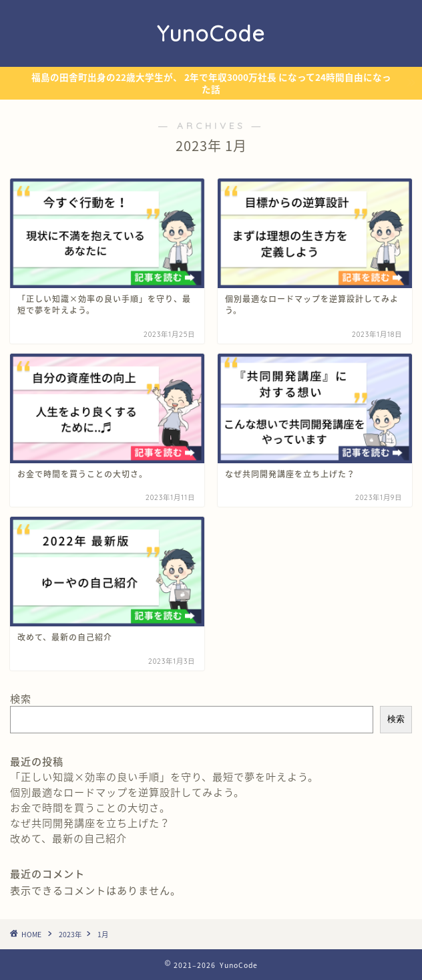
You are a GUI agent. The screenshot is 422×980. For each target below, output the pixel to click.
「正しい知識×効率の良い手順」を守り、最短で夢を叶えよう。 (164, 776)
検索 (21, 698)
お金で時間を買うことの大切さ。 (90, 807)
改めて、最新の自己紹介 (68, 838)
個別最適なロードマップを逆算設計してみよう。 (127, 792)
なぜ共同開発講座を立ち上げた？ (90, 823)
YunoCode (211, 33)
